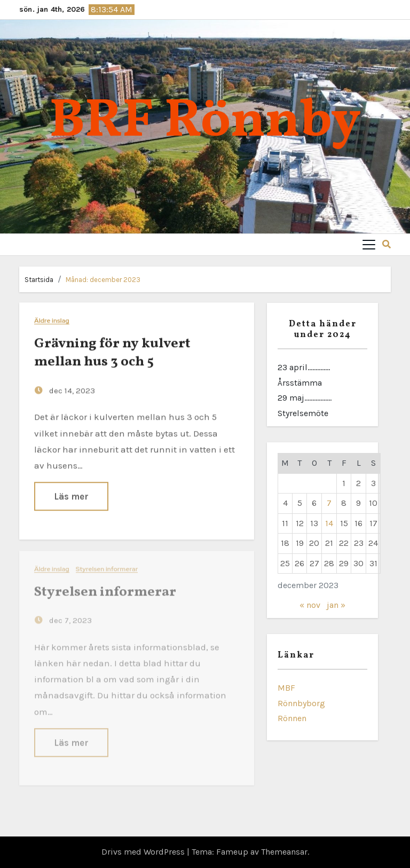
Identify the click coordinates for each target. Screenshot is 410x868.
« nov (310, 605)
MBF (286, 688)
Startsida (39, 280)
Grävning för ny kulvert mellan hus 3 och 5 (112, 353)
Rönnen (292, 718)
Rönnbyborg (301, 703)
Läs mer (71, 496)
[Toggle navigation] (369, 245)
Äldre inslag (52, 321)
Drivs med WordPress (144, 852)
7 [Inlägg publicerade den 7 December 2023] (329, 503)
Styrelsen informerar (107, 566)
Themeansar (284, 852)
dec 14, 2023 (71, 390)
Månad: (103, 280)
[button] (387, 244)
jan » (336, 605)
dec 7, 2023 (69, 618)
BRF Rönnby (205, 122)
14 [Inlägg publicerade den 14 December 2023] (329, 523)
